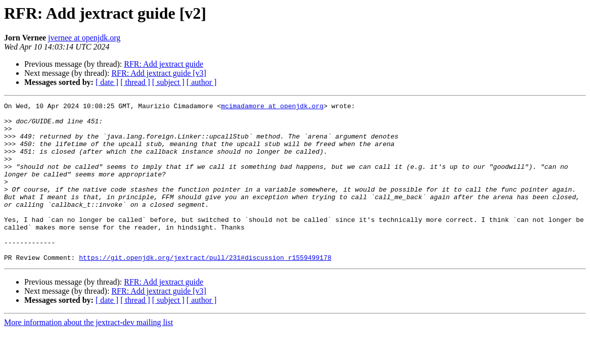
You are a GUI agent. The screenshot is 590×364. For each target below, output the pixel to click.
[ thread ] (135, 82)
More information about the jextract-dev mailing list (88, 354)
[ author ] (202, 82)
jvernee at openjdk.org (84, 38)
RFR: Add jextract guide (164, 64)
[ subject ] (168, 82)
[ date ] (107, 82)
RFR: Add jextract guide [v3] (159, 73)
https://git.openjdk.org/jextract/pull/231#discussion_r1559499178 (205, 289)
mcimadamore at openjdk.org (272, 107)
